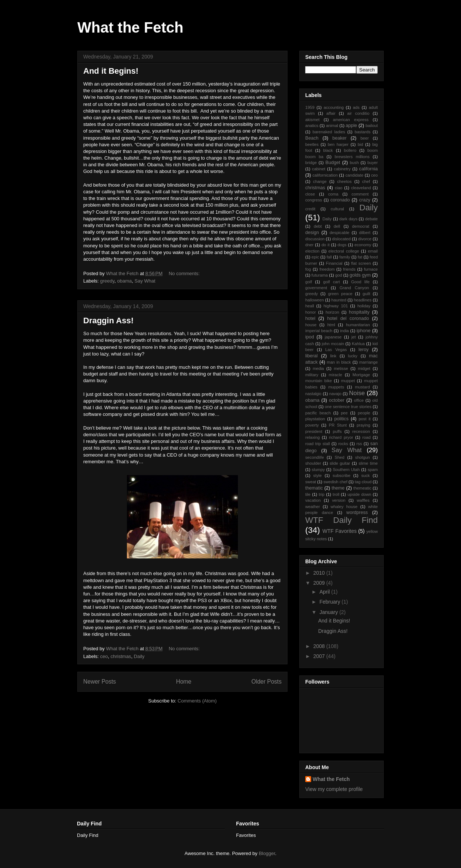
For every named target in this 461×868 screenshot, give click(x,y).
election (312, 251)
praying (364, 425)
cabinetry (342, 169)
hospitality (359, 312)
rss (359, 444)
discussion (315, 239)
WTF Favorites (340, 531)
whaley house (344, 507)
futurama (320, 275)
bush (354, 163)
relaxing (312, 437)
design (312, 233)
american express (351, 120)
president (314, 431)
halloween (314, 300)
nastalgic (313, 394)
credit (310, 209)
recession (361, 431)
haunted (339, 300)
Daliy (327, 219)
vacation (313, 500)
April (325, 592)
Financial (334, 263)
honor (311, 312)
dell (337, 226)
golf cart (331, 282)
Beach (312, 138)
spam (373, 470)
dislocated (341, 239)
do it (326, 245)
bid (361, 144)
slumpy (318, 470)
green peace (340, 294)
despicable (340, 233)
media (318, 368)
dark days (348, 219)
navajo (335, 394)
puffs (337, 431)
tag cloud (363, 482)
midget (364, 368)
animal (332, 126)
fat (360, 257)
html (331, 325)
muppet (348, 381)
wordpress (357, 513)
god (339, 275)
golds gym (360, 275)
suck (365, 475)
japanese (333, 337)
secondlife (314, 457)
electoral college (344, 251)
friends (349, 269)
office (359, 400)
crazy (365, 200)
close (310, 194)
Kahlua (358, 344)
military (312, 375)
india (344, 331)
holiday (364, 306)
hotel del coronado (348, 318)
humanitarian (358, 325)
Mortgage (361, 375)
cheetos (344, 181)
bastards (362, 132)
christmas (121, 656)
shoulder (313, 463)
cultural (337, 209)
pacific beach (318, 413)
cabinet (319, 169)
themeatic (362, 488)
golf (309, 282)
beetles (312, 144)
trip (322, 494)
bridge (311, 163)
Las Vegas (336, 350)
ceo (104, 656)
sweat (311, 482)
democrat (361, 226)
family (345, 257)
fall (329, 257)
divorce (365, 239)
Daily (139, 656)
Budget (333, 163)
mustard (362, 387)
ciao (339, 188)
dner (309, 245)
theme (338, 488)
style (318, 475)
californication (325, 175)
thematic (314, 488)
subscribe (341, 475)
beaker (339, 138)
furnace (371, 269)
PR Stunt (338, 425)
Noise (357, 393)
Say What (145, 281)
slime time (368, 463)
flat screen (361, 263)
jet (354, 337)
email (373, 251)
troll (336, 494)
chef (366, 181)
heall (310, 306)
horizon (332, 312)
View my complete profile (334, 789)
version (339, 500)
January (329, 612)
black (328, 150)
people (364, 413)
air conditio (358, 113)
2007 (320, 656)
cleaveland (361, 188)
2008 (320, 646)
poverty (312, 425)
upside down (359, 494)
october (337, 400)
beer (364, 138)
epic (315, 257)
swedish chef (335, 482)
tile (308, 494)
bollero (350, 150)
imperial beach (319, 331)
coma (333, 194)
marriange (369, 362)
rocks (343, 444)
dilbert (365, 233)
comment (360, 194)
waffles (363, 500)
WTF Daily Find (341, 520)
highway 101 (336, 306)
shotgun (363, 457)
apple (351, 126)
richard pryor (341, 437)
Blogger (267, 853)
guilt (366, 294)
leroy (364, 350)
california (369, 169)
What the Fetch (130, 27)
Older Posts (267, 682)
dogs (342, 245)
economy (363, 245)
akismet (312, 120)
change (320, 181)
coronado (340, 200)
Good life (360, 282)
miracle (336, 375)
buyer (373, 163)
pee (344, 413)
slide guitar (340, 463)
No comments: (185, 273)
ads (356, 107)
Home (184, 682)
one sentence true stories (348, 407)
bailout (372, 126)
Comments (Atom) (197, 701)
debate (371, 219)
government (316, 288)
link (333, 356)
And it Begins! (111, 71)
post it (364, 419)
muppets (336, 387)
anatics (312, 126)
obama (125, 281)
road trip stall (318, 444)
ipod (310, 337)
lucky (353, 356)
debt (318, 226)
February (330, 602)
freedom (327, 269)
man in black (339, 362)
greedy (107, 281)
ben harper (338, 144)
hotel (310, 318)
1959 (310, 107)
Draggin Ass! (108, 321)
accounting (334, 107)
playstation (315, 419)
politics (341, 419)
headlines (363, 300)
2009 (320, 583)
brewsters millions (352, 157)
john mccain (333, 344)
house (311, 325)
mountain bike (319, 381)
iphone (364, 331)
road (366, 437)
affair (331, 113)
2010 (320, 573)
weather (313, 507)
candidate (355, 175)
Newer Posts (100, 682)
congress (314, 200)
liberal (312, 356)
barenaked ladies (329, 132)
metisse (341, 368)
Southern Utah (346, 470)
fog (308, 269)
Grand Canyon (354, 288)
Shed (340, 457)
